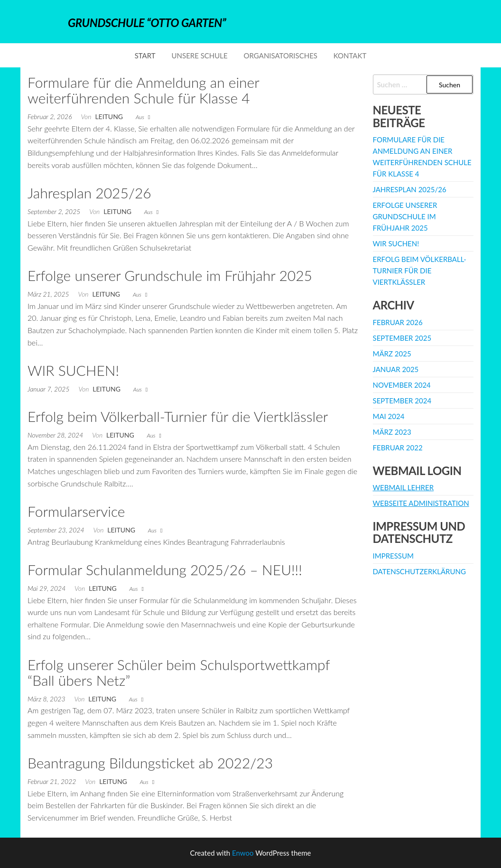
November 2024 (402, 385)
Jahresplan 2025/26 (89, 193)
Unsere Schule (200, 56)
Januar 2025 (396, 369)
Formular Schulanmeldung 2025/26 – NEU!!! (165, 569)
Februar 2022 (398, 448)
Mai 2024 (389, 416)
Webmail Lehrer (404, 487)
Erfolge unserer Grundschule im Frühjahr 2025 (170, 275)
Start (145, 56)
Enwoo (243, 853)
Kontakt (350, 56)
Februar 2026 (398, 322)
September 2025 (402, 338)
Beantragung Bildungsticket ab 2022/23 (150, 763)
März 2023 (392, 432)
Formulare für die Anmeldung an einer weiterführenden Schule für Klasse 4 (143, 90)
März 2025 (392, 354)
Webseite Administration (421, 503)
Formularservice (76, 511)
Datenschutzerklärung (419, 571)
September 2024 (402, 401)
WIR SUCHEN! (73, 370)
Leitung (109, 117)
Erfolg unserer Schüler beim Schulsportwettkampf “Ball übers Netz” (179, 672)
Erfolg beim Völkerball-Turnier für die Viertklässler (178, 416)
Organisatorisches (281, 56)
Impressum (393, 556)
